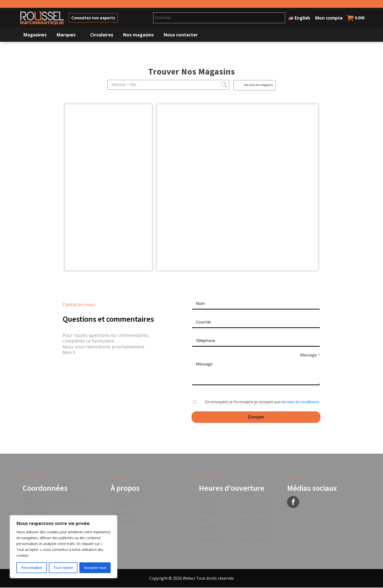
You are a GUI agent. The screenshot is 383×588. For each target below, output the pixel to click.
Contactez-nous (125, 499)
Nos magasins (138, 35)
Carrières (119, 506)
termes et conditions (300, 403)
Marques (66, 35)
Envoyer (256, 418)
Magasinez (35, 35)
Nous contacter (181, 35)
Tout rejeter (63, 568)
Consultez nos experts (95, 18)
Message (308, 356)
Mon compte (329, 18)
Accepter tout (95, 568)
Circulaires (102, 35)
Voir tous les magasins (258, 86)
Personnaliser (32, 568)
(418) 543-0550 (36, 515)
